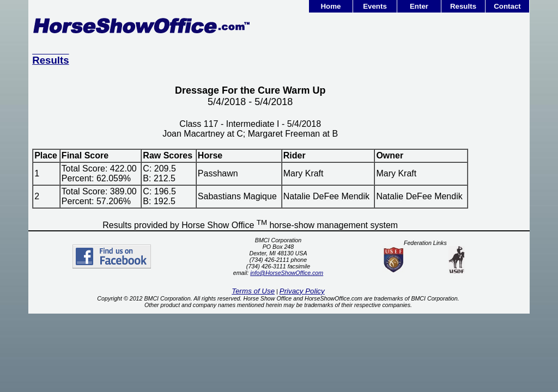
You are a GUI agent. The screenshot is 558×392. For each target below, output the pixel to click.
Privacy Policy (302, 291)
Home (330, 6)
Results (463, 6)
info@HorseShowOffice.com (287, 273)
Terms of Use (253, 291)
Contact (507, 6)
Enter (419, 6)
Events (375, 6)
